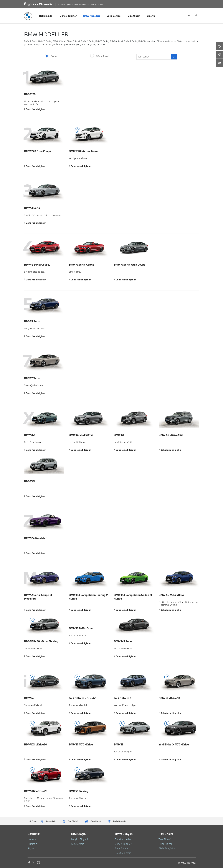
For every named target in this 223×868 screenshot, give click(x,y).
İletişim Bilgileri (78, 839)
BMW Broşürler (166, 848)
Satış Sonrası (114, 16)
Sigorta (151, 16)
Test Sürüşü (164, 839)
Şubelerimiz (77, 844)
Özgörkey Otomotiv (38, 4)
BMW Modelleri (92, 16)
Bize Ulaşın (134, 16)
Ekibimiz (31, 844)
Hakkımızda (46, 16)
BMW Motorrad (122, 853)
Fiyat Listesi (164, 844)
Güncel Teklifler (68, 16)
